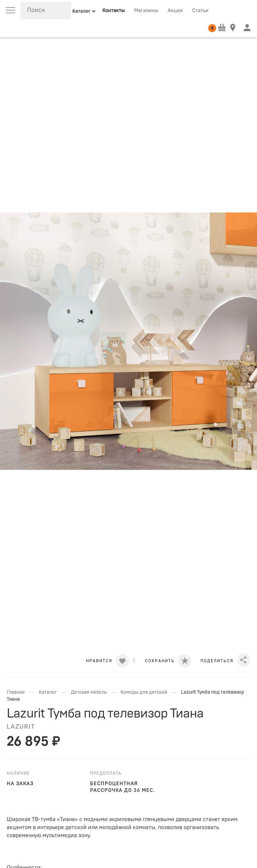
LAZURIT (21, 727)
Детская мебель (89, 692)
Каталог (48, 692)
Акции (175, 11)
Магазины (146, 11)
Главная (16, 692)
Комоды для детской (144, 692)
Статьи (200, 11)
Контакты (114, 11)
